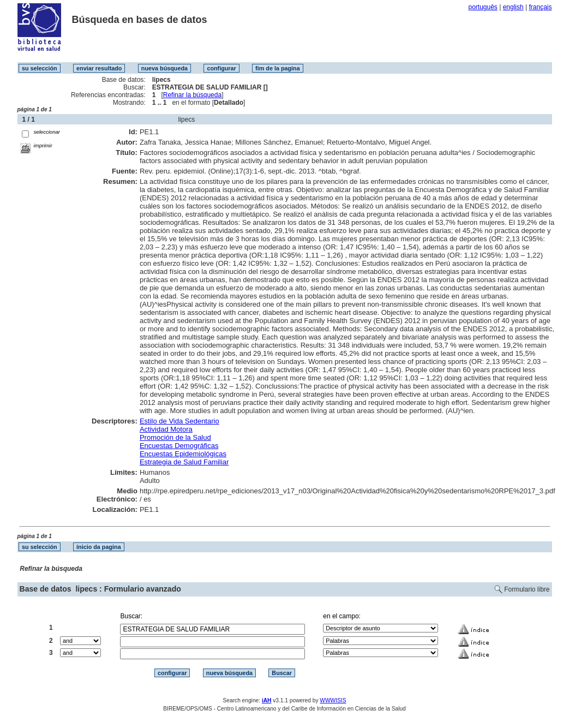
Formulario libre (527, 589)
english (513, 7)
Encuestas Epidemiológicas (183, 454)
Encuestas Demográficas (179, 446)
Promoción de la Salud (175, 437)
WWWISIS (333, 700)
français (540, 7)
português (483, 7)
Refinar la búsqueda (192, 95)
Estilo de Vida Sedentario (179, 421)
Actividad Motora (166, 429)
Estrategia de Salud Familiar (184, 462)
